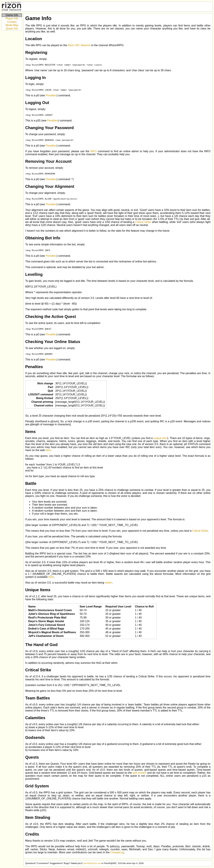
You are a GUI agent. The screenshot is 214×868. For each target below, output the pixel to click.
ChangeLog (117, 852)
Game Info (12, 15)
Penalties (51, 95)
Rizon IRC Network (79, 45)
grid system (139, 773)
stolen (109, 583)
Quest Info (12, 29)
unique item (160, 438)
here (48, 450)
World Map (12, 25)
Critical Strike (143, 222)
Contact (12, 22)
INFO (93, 151)
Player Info (12, 18)
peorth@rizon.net (92, 863)
